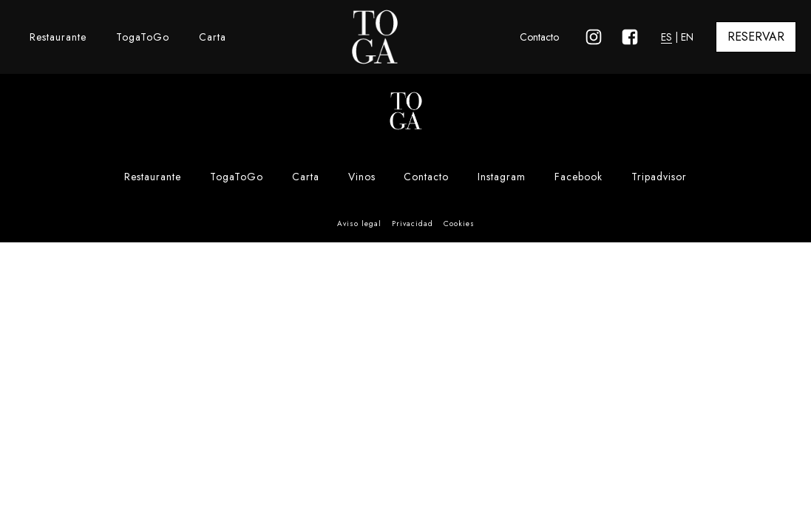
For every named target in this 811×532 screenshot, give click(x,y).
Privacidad (413, 224)
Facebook (578, 177)
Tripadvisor (659, 177)
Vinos (362, 177)
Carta (213, 37)
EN (687, 37)
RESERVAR (756, 37)
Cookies (459, 224)
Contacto (539, 37)
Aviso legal (359, 224)
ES (666, 37)
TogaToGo (143, 37)
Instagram (502, 177)
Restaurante (58, 37)
